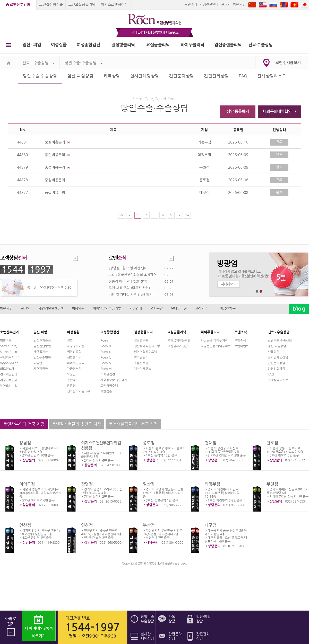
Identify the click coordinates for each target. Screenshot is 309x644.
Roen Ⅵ (106, 369)
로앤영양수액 (109, 386)
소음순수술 (141, 363)
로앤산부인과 (20, 5)
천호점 (272, 443)
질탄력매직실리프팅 (147, 346)
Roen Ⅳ (106, 357)
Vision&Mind (9, 363)
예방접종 (106, 391)
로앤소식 (240, 341)
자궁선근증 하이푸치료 (216, 346)
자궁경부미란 (76, 346)
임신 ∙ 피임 (32, 45)
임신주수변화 (42, 357)
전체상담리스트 (272, 76)
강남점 (25, 443)
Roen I (105, 341)
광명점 (87, 484)
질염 (70, 341)
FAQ (243, 76)
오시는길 (156, 308)
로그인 (226, 5)
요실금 (71, 374)
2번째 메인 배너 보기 (261, 292)
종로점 (149, 443)
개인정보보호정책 (51, 308)
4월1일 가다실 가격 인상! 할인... (132, 295)
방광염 (71, 386)
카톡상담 (112, 76)
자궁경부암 (74, 369)
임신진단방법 (42, 346)
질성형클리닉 (123, 45)
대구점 (211, 525)
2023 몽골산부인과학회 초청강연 (132, 275)
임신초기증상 (42, 341)
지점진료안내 (209, 5)
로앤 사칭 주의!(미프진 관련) (129, 288)
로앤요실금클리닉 (82, 5)
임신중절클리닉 (228, 45)
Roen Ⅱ (106, 346)
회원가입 (239, 5)
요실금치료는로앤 (179, 341)
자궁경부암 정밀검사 (114, 380)
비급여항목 (228, 308)
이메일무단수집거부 (107, 308)
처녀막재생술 (143, 369)
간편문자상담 (182, 76)
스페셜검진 (108, 374)
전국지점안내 (9, 374)
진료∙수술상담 (260, 45)
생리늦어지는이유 (79, 391)
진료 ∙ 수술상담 (38, 63)
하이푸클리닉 (192, 45)
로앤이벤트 (242, 346)
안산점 (25, 525)
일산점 (149, 484)
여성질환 (59, 45)
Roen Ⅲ (106, 352)
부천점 (272, 484)
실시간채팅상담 (144, 76)
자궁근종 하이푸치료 (214, 341)
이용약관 (78, 308)
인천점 (87, 525)
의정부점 (212, 484)
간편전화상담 (216, 76)
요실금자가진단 (178, 346)
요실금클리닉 (158, 45)
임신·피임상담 (80, 76)
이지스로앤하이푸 (114, 5)
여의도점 (27, 484)
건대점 (211, 443)
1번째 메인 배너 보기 (257, 292)
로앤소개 (191, 5)
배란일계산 (41, 352)
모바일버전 (179, 308)
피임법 (38, 363)
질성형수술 (141, 341)
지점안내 (136, 308)
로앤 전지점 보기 (288, 63)
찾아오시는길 (9, 386)
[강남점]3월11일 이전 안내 (128, 268)
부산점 (149, 525)
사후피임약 (41, 369)
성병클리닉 (74, 357)
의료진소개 (7, 369)
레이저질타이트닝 (145, 352)
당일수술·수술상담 (84, 63)
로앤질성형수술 (51, 5)
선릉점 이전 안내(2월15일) (128, 281)
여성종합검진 (88, 45)
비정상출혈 (74, 352)
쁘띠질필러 (141, 357)
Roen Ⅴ (106, 363)
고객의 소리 (203, 308)
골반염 (71, 380)
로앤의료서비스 (10, 357)
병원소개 (6, 341)
